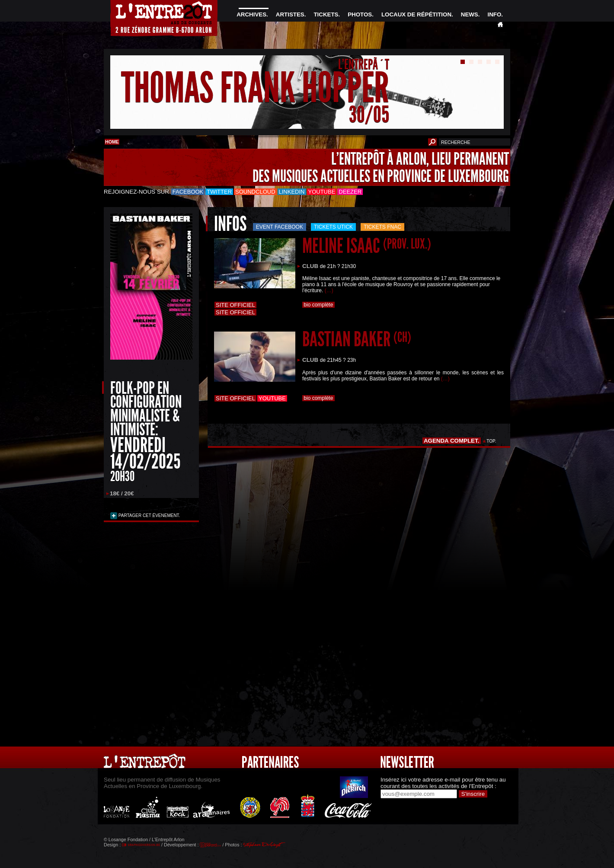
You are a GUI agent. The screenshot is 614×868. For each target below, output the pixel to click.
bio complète (318, 305)
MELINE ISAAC (367, 246)
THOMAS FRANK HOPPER (255, 88)
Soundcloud (255, 192)
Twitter (219, 192)
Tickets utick (333, 227)
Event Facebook (280, 227)
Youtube (322, 192)
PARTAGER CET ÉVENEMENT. (149, 515)
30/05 (369, 114)
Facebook (188, 192)
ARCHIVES (251, 14)
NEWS (470, 14)
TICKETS (326, 14)
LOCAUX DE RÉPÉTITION (416, 14)
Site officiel (235, 305)
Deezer (350, 192)
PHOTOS (360, 14)
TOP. (491, 441)
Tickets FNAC (382, 227)
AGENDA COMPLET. (452, 441)
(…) (329, 290)
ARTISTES (290, 14)
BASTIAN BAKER (357, 339)
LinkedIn (292, 192)
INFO (494, 14)
